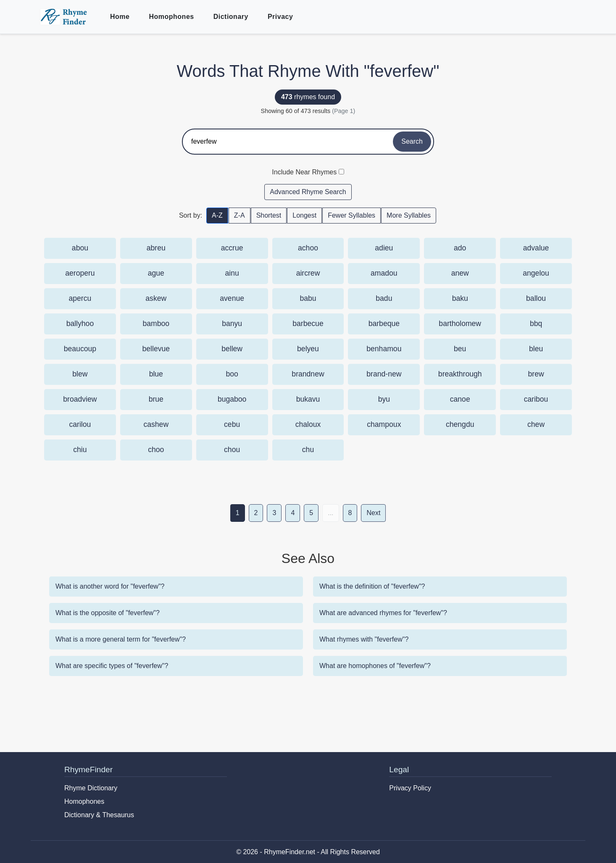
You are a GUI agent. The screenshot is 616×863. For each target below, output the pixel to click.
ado (460, 248)
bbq (536, 324)
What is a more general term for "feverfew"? (121, 639)
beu (460, 349)
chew (536, 424)
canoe (460, 399)
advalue (536, 248)
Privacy (280, 17)
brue (156, 399)
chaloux (308, 424)
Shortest (269, 215)
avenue (232, 298)
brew (536, 374)
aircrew (308, 273)
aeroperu (80, 273)
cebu (232, 424)
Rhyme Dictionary (91, 788)
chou (232, 450)
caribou (536, 399)
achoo (308, 248)
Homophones (171, 17)
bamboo (156, 324)
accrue (232, 248)
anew (460, 273)
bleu (536, 349)
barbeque (384, 324)
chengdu (460, 424)
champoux (384, 424)
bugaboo (232, 399)
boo (232, 374)
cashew (156, 424)
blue (156, 374)
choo (156, 450)
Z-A (240, 215)
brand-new (384, 374)
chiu (80, 450)
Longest (304, 215)
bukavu (308, 399)
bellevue (156, 349)
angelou (536, 273)
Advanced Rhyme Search (308, 192)
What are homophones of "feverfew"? (375, 666)
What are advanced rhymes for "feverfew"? (383, 613)
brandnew (308, 374)
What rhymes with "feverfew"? (364, 639)
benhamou (384, 349)
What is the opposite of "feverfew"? (108, 613)
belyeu (308, 349)
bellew (232, 349)
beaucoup (80, 349)
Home (120, 17)
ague (156, 273)
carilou (80, 424)
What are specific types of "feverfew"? (112, 666)
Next (373, 513)
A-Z (217, 215)
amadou (384, 273)
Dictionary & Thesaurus (99, 815)
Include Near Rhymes (304, 172)
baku (460, 298)
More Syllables (409, 215)
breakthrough (460, 374)
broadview (80, 399)
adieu (384, 248)
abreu (156, 248)
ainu (232, 273)
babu (308, 298)
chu (308, 450)
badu (384, 298)
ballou (536, 298)
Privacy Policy (410, 788)
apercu (80, 298)
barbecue (308, 324)
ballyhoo (80, 324)
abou (80, 248)
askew (156, 298)
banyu (232, 324)
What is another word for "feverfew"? (110, 586)
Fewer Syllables (351, 215)
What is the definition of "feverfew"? (372, 586)
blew (80, 374)
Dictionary (231, 17)
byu (384, 399)
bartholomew (460, 324)
